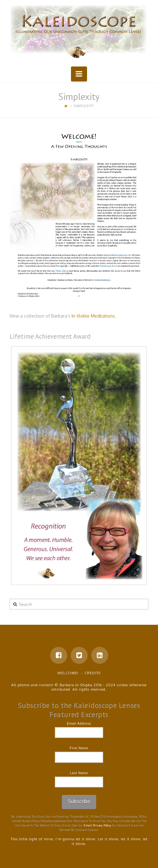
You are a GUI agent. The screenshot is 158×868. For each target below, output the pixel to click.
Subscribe (79, 801)
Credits (93, 673)
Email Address (79, 724)
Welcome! (68, 673)
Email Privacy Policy (97, 825)
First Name (79, 748)
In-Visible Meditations (93, 316)
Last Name (79, 773)
